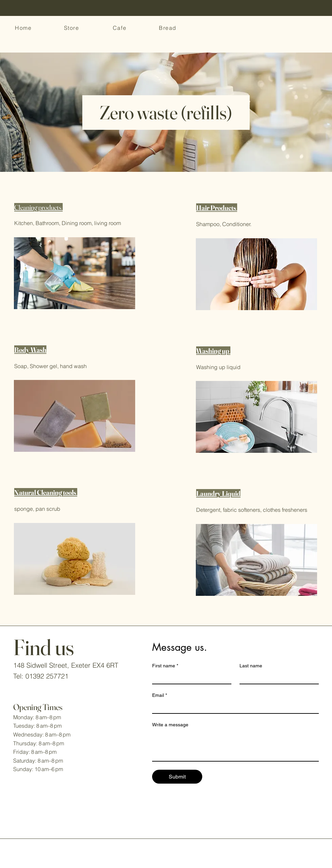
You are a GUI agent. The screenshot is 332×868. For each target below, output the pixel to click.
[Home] (24, 28)
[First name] (190, 678)
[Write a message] (235, 746)
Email (160, 695)
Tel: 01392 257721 (41, 676)
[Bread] (168, 28)
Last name (251, 666)
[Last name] (277, 678)
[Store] (72, 28)
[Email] (233, 707)
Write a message (170, 725)
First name (165, 666)
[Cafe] (120, 28)
